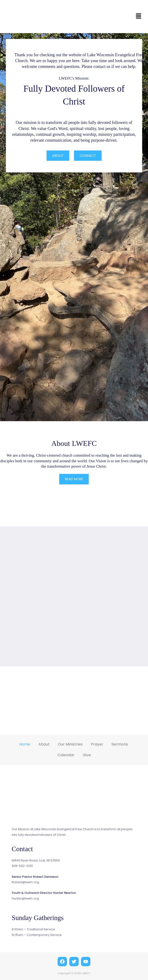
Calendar (66, 754)
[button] (139, 17)
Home (25, 744)
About (44, 744)
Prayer (97, 744)
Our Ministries (70, 744)
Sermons (120, 744)
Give (87, 754)
